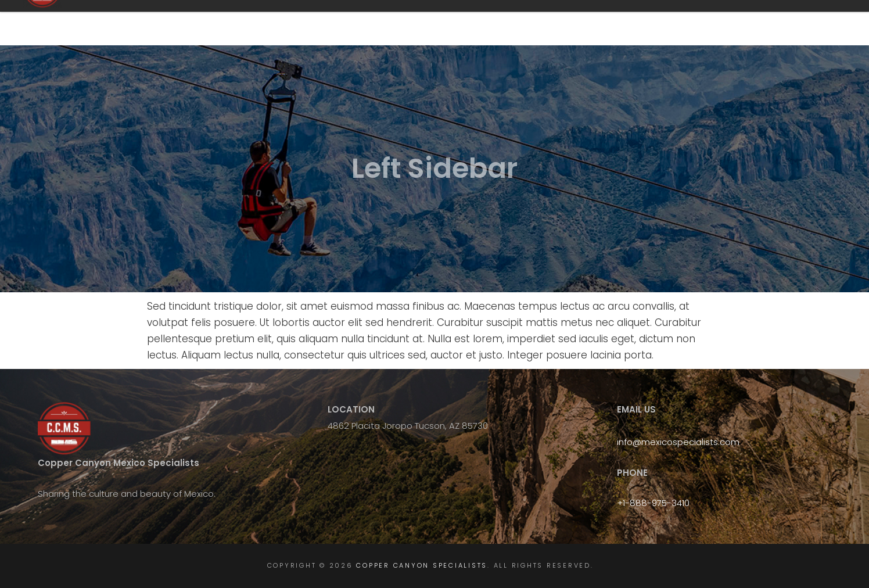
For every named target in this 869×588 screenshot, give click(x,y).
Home (448, 24)
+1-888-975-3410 (653, 503)
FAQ (496, 24)
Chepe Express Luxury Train (635, 24)
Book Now (732, 24)
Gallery (794, 24)
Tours (544, 24)
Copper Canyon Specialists (208, 22)
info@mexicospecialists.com (678, 442)
